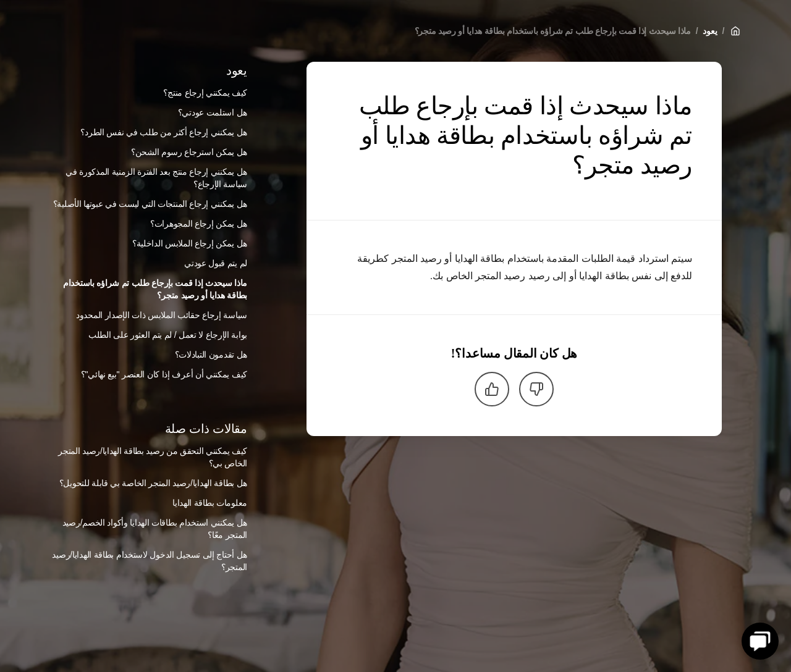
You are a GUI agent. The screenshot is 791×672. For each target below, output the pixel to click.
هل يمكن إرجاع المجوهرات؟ (199, 224)
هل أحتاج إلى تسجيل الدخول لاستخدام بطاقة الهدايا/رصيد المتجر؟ (150, 561)
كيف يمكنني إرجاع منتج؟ (205, 93)
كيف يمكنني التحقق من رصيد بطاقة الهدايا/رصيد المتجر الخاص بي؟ (153, 457)
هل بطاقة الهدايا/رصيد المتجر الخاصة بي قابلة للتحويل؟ (153, 483)
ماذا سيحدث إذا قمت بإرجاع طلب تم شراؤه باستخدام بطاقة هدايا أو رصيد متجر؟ (553, 31)
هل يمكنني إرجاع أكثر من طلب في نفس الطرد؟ (164, 132)
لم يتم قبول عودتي (216, 263)
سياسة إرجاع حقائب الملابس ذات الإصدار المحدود (162, 315)
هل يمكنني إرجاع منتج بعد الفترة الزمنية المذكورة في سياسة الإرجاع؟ (156, 178)
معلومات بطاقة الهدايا (210, 503)
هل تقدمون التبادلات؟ (211, 355)
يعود (710, 31)
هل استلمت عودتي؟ (213, 112)
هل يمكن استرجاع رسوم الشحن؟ (189, 152)
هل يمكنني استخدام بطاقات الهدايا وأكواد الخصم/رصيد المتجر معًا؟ (155, 529)
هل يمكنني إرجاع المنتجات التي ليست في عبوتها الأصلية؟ (150, 204)
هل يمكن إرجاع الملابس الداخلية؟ (190, 243)
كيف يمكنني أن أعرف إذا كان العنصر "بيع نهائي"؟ (164, 374)
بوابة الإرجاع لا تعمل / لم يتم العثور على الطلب (168, 335)
